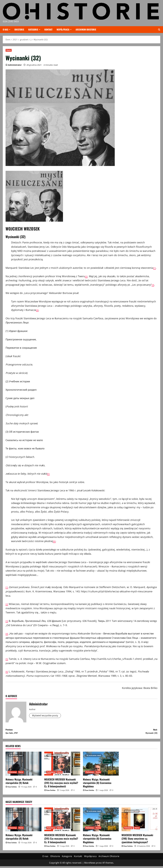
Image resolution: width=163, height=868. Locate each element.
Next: (120, 732)
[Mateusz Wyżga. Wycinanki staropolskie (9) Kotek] (24, 766)
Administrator (15, 65)
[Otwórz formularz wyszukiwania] (159, 30)
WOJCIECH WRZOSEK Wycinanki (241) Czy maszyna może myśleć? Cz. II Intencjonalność (61, 785)
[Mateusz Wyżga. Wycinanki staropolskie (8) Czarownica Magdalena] (101, 766)
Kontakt (48, 30)
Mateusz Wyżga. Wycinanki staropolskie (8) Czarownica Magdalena (97, 785)
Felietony (12, 774)
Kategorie (33, 30)
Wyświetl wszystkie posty (47, 716)
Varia (9, 50)
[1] (155, 268)
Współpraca (63, 30)
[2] (87, 276)
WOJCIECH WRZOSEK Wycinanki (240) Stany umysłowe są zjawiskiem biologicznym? (137, 840)
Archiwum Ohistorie (86, 30)
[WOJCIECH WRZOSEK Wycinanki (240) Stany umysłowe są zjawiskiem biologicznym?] (139, 821)
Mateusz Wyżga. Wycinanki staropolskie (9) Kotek (19, 783)
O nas (5, 30)
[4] (38, 310)
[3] (153, 285)
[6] (55, 541)
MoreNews (90, 865)
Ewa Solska (12, 789)
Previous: (44, 732)
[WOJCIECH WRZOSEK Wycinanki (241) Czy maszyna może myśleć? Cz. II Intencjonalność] (62, 766)
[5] (49, 474)
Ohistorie (19, 30)
